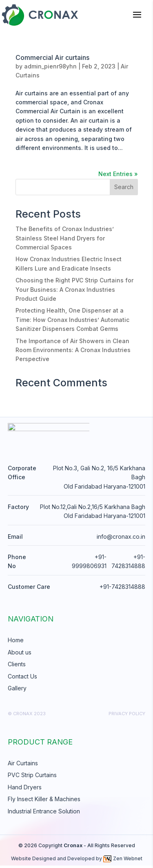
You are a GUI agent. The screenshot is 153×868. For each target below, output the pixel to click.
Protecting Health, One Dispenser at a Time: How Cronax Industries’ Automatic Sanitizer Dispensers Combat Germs (72, 319)
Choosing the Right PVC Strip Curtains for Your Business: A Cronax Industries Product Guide (74, 289)
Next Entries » (118, 174)
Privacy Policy (127, 716)
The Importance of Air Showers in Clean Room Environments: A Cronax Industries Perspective (73, 350)
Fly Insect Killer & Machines (44, 802)
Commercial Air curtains (52, 57)
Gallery (17, 691)
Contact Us (22, 679)
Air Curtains (23, 766)
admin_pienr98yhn (50, 66)
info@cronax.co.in (121, 539)
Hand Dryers (25, 790)
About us (20, 655)
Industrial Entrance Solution (44, 814)
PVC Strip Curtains (32, 778)
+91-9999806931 (89, 564)
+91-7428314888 (128, 564)
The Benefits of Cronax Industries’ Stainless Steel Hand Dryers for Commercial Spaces (65, 238)
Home (16, 643)
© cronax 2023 (27, 716)
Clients (17, 667)
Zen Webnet (123, 861)
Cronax (73, 848)
